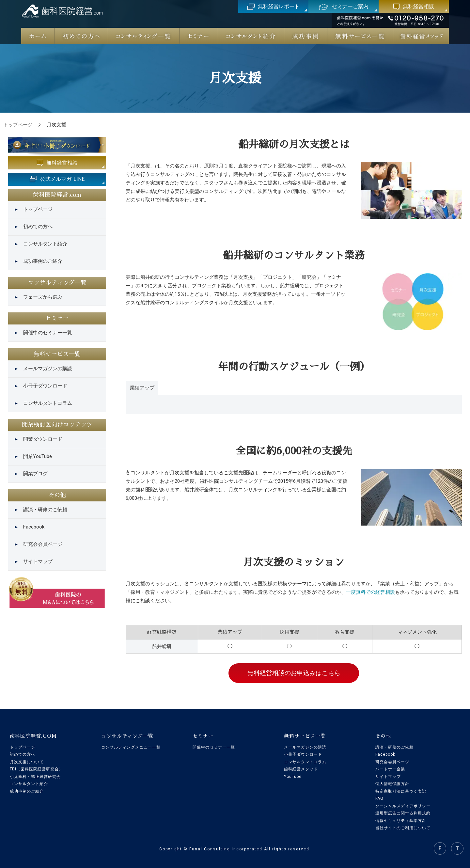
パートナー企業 (390, 769)
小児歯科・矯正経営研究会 (35, 777)
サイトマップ (38, 561)
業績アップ (142, 388)
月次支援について (27, 762)
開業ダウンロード (43, 439)
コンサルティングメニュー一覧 (131, 747)
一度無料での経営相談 (370, 592)
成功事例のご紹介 (43, 261)
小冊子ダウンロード (45, 386)
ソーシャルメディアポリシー (403, 806)
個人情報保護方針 (392, 784)
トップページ (38, 209)
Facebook (34, 527)
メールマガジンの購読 (48, 369)
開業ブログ (35, 474)
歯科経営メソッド (301, 769)
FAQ (379, 798)
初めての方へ (38, 227)
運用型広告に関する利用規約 (403, 813)
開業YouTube (38, 456)
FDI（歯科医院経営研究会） (36, 769)
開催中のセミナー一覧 (48, 333)
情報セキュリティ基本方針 (401, 821)
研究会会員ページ (43, 544)
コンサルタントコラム (48, 403)
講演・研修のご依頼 (45, 510)
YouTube (293, 777)
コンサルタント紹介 (45, 244)
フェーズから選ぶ (43, 297)
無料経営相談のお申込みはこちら (294, 673)
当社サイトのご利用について (403, 828)
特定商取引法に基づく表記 (401, 791)
